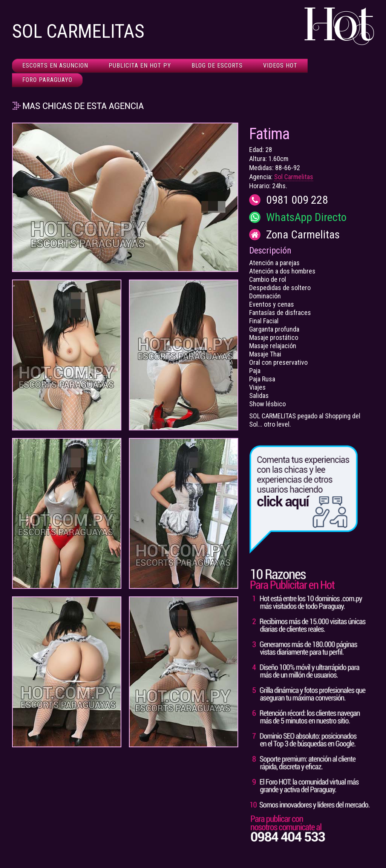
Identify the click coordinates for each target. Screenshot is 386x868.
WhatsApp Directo (306, 217)
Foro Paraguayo (47, 80)
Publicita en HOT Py (140, 65)
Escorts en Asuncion (55, 65)
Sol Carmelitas (294, 177)
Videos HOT (280, 65)
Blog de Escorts (217, 65)
